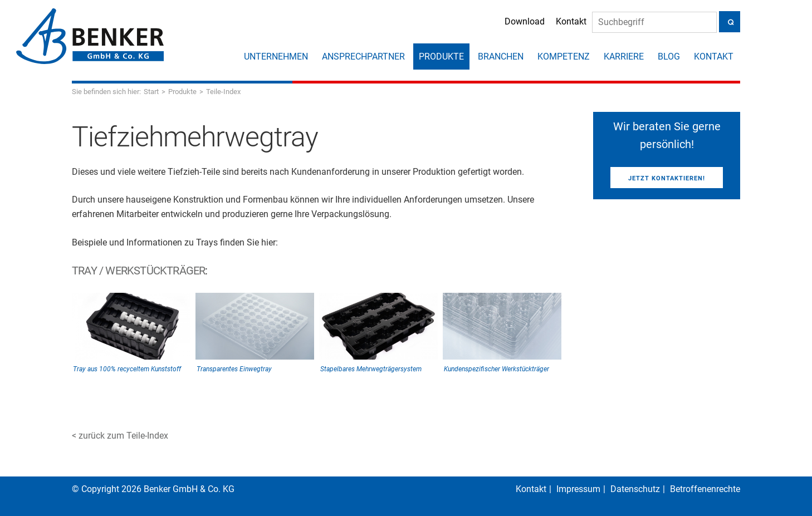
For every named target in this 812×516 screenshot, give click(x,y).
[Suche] (654, 22)
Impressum (578, 489)
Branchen (501, 56)
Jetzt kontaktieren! (667, 178)
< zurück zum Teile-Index (120, 436)
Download (525, 21)
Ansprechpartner (363, 56)
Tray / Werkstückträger (138, 271)
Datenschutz (635, 489)
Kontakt (571, 21)
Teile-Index (223, 92)
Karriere (624, 56)
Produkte (441, 56)
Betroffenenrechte (705, 489)
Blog (669, 56)
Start (151, 92)
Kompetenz (564, 56)
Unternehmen (276, 56)
